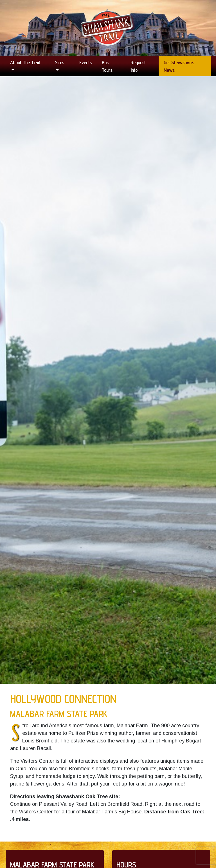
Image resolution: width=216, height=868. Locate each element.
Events (85, 62)
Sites (59, 62)
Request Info (138, 66)
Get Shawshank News (179, 66)
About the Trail (25, 62)
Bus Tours (107, 66)
